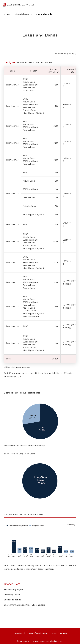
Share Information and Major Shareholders (24, 605)
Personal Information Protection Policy (42, 633)
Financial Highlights (14, 589)
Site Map (63, 633)
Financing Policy (12, 595)
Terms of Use (18, 633)
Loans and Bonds (12, 600)
